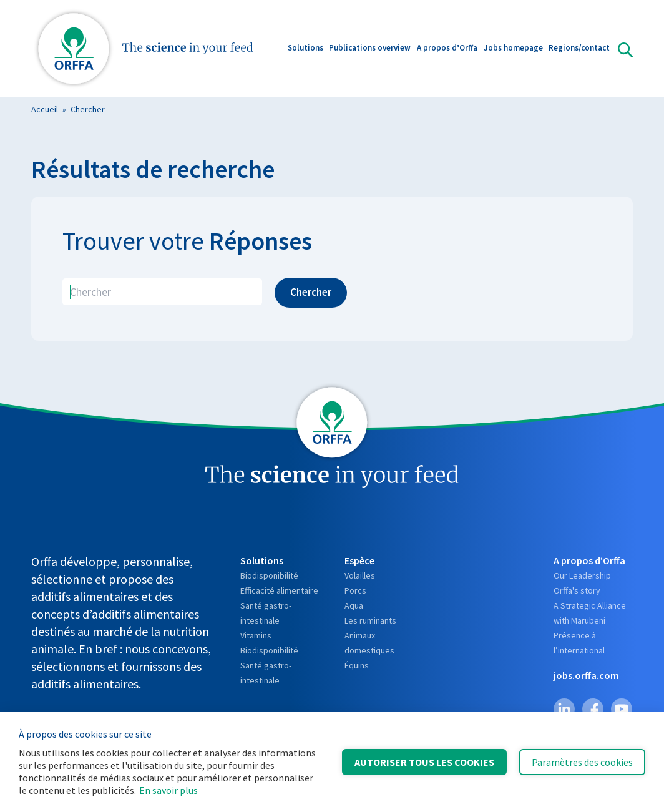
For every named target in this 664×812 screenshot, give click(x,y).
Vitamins (256, 635)
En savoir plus (168, 790)
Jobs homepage (513, 49)
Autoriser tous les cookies (424, 762)
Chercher (88, 109)
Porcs (355, 590)
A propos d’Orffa (447, 49)
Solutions (305, 49)
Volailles (360, 575)
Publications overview (370, 49)
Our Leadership (582, 575)
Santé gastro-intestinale (266, 613)
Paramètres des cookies (582, 762)
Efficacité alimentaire (279, 590)
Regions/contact (579, 49)
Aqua (354, 605)
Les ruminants (370, 620)
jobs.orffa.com (586, 675)
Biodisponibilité (269, 575)
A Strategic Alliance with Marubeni (590, 613)
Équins (357, 665)
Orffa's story (577, 590)
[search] (162, 292)
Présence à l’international (579, 643)
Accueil (45, 109)
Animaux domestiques (369, 643)
